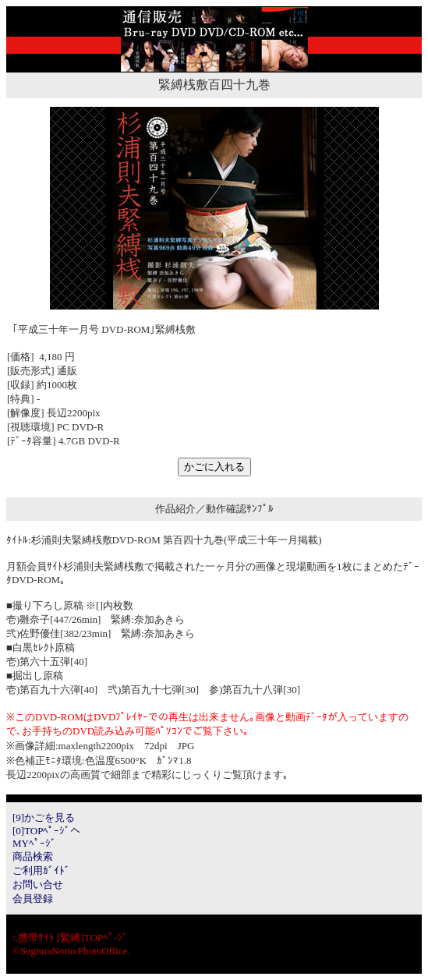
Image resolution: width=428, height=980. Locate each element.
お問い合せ (38, 884)
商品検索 (33, 856)
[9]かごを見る (44, 817)
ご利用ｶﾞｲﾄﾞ (41, 870)
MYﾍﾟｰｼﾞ (34, 843)
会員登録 (33, 899)
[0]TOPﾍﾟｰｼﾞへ (46, 831)
